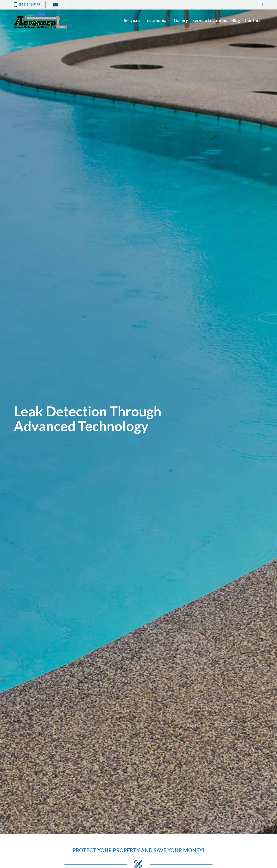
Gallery (181, 20)
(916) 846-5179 (27, 5)
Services (132, 20)
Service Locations (210, 20)
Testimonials (157, 20)
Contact (253, 20)
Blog (236, 20)
